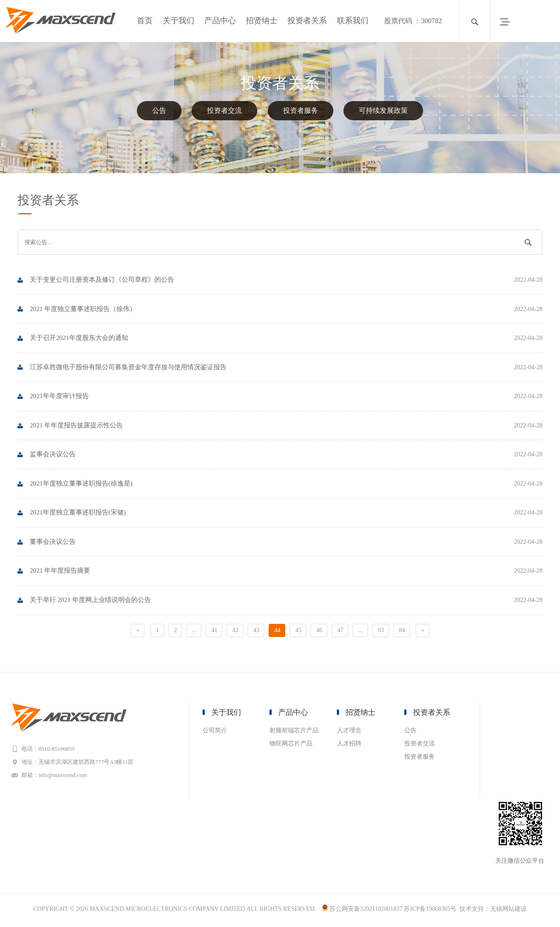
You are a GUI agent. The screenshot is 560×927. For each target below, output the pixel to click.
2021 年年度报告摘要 (287, 573)
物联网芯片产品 (291, 746)
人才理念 (349, 733)
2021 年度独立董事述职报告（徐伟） (287, 309)
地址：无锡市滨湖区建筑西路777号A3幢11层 (80, 764)
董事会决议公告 (287, 544)
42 (235, 632)
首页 (145, 21)
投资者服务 (301, 110)
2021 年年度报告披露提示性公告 (287, 427)
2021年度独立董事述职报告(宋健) (287, 514)
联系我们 (353, 21)
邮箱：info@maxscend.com (57, 777)
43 (256, 632)
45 (298, 632)
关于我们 (178, 21)
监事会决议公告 (287, 456)
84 (402, 632)
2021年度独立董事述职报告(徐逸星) (287, 485)
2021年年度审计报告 (287, 397)
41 (214, 632)
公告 (159, 110)
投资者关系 (307, 21)
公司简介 (215, 733)
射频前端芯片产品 (294, 733)
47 (340, 632)
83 (381, 632)
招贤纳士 (262, 21)
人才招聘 (349, 746)
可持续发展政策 (383, 110)
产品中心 (220, 21)
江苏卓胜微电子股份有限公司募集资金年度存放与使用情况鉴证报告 (287, 368)
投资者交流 (224, 110)
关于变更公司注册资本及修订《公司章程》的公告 (287, 280)
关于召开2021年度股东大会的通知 (287, 339)
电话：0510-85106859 (51, 751)
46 (319, 632)
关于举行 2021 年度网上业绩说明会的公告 (287, 602)
